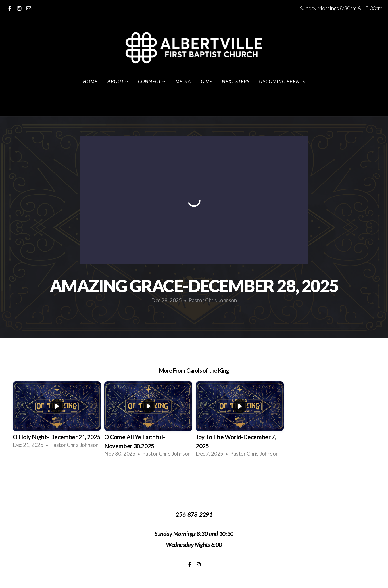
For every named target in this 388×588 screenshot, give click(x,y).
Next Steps (236, 81)
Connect (152, 81)
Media (183, 81)
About (118, 81)
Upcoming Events (282, 81)
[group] (57, 417)
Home (90, 81)
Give (206, 81)
